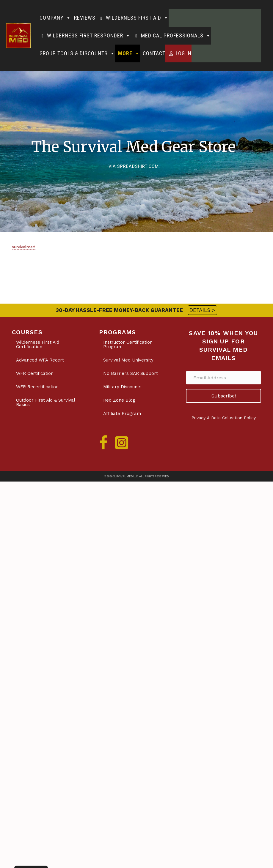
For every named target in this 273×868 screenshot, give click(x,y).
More (129, 53)
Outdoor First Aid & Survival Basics (46, 402)
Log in (184, 53)
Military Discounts (122, 387)
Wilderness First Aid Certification (38, 344)
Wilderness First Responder (89, 36)
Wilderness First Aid (137, 18)
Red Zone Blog (119, 400)
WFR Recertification (37, 387)
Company (55, 18)
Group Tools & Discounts (77, 53)
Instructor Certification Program (128, 344)
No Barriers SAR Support (131, 373)
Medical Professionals (176, 36)
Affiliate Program (122, 414)
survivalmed (24, 247)
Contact (154, 53)
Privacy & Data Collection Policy (224, 418)
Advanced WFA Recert (40, 360)
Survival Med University (128, 360)
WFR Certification (35, 373)
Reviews (85, 18)
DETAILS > (202, 310)
